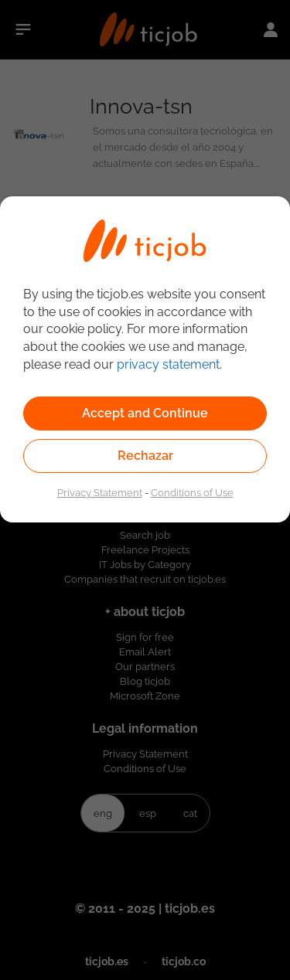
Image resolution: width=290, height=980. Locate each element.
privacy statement (168, 364)
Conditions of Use (192, 492)
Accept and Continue (145, 413)
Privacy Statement (100, 492)
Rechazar (145, 456)
